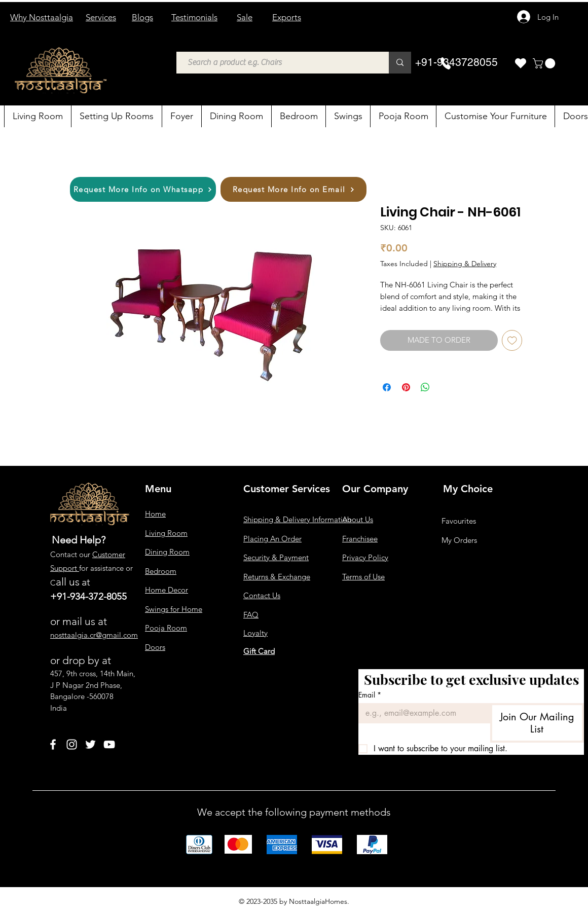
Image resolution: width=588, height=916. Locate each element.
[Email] (421, 713)
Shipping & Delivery (465, 264)
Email (370, 695)
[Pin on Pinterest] (406, 387)
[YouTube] (109, 744)
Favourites (459, 521)
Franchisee (360, 539)
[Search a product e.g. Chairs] (278, 63)
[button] (545, 63)
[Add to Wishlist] (512, 340)
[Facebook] (53, 744)
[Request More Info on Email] (293, 189)
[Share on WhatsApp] (425, 387)
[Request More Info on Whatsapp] (143, 189)
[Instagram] (72, 744)
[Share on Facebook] (387, 387)
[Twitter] (90, 744)
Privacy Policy (365, 557)
